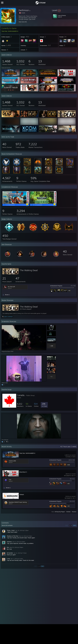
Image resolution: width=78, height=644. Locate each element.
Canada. (21, 395)
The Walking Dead (29, 270)
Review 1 (7, 295)
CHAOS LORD (12, 461)
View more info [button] (23, 22)
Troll (10, 480)
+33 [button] (68, 484)
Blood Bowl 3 (23, 472)
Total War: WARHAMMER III (27, 453)
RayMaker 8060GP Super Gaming (18, 502)
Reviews (74, 512)
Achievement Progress (56, 286)
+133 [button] (68, 465)
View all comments (7, 525)
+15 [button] (68, 506)
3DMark (22, 495)
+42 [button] (69, 290)
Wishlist (68, 512)
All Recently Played (60, 512)
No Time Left (11, 287)
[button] (65, 10)
